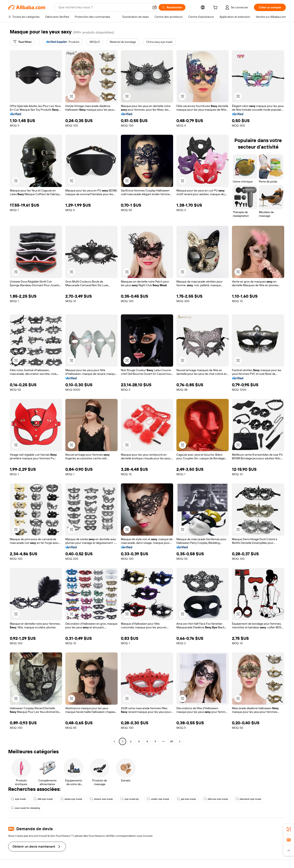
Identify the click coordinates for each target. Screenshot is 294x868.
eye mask (18, 799)
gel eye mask (186, 799)
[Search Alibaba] (104, 7)
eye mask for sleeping (25, 808)
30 (172, 741)
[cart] (216, 8)
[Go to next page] (180, 741)
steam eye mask (101, 799)
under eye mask (158, 799)
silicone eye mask (216, 799)
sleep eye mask (71, 799)
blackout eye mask (248, 799)
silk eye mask (43, 799)
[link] (289, 829)
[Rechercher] (172, 7)
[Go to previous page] (114, 741)
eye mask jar (130, 799)
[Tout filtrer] (22, 42)
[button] (155, 7)
